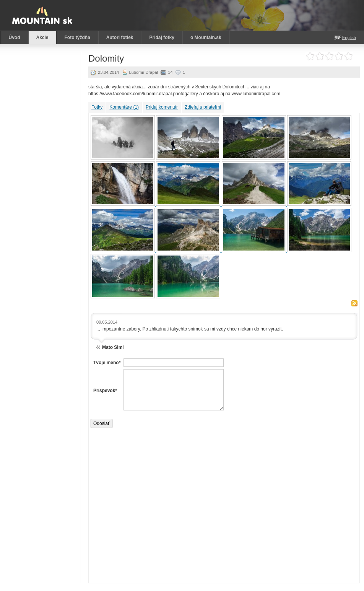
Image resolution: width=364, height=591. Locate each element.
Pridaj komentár (162, 107)
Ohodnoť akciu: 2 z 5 (320, 56)
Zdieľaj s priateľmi (203, 107)
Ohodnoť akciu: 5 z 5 (349, 56)
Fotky (97, 107)
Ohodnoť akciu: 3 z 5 (329, 56)
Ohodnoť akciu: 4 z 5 (339, 56)
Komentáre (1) (124, 107)
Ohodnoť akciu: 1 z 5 (310, 56)
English (349, 37)
